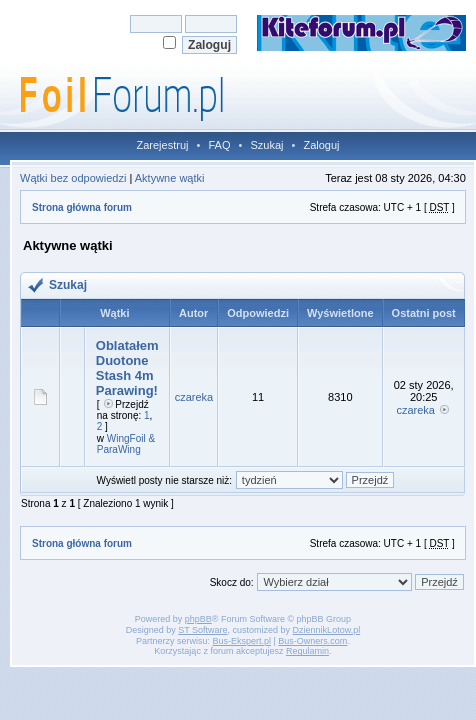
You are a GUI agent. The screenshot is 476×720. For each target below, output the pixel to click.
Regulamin (307, 651)
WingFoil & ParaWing (126, 444)
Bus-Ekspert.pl (241, 641)
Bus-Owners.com (312, 641)
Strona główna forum (82, 207)
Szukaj (266, 145)
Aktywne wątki (170, 178)
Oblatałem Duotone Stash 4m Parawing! (127, 368)
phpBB (198, 619)
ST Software (202, 630)
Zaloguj (321, 145)
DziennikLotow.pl (327, 630)
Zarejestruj (163, 145)
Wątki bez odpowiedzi (73, 178)
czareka (194, 397)
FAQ (219, 145)
